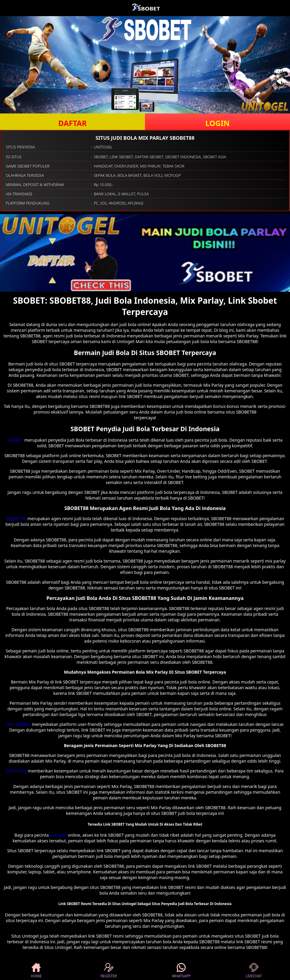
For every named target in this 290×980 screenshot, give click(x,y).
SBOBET (15, 440)
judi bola (58, 835)
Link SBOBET (18, 724)
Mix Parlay (17, 771)
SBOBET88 (16, 519)
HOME (36, 971)
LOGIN (217, 123)
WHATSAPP (181, 971)
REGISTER (109, 971)
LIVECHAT (254, 971)
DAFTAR (72, 123)
